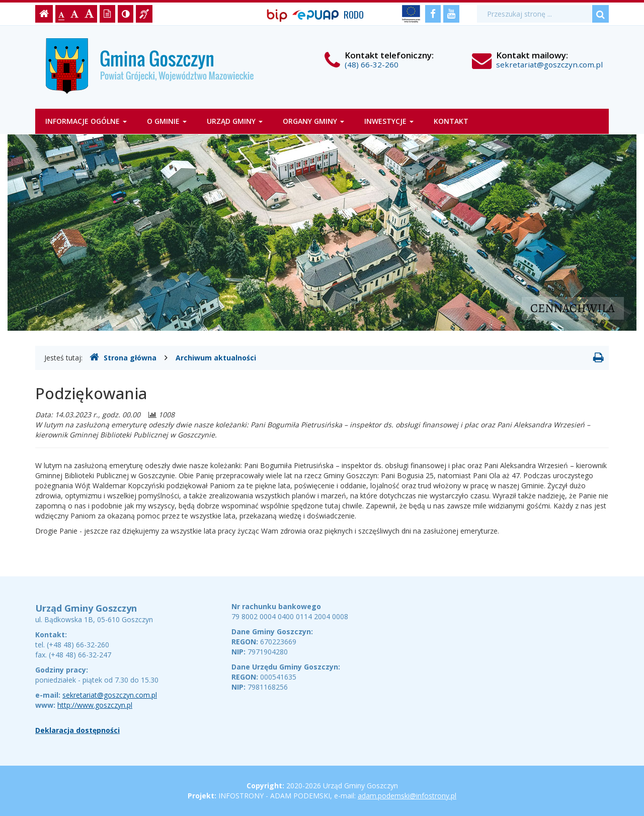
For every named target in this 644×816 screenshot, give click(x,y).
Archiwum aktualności (216, 358)
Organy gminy (313, 121)
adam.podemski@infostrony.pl (407, 796)
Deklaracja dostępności (77, 730)
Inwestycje (389, 121)
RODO (354, 14)
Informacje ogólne (86, 121)
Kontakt (451, 121)
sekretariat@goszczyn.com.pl (549, 64)
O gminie (167, 121)
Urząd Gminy (235, 121)
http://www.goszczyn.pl (95, 705)
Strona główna (123, 357)
